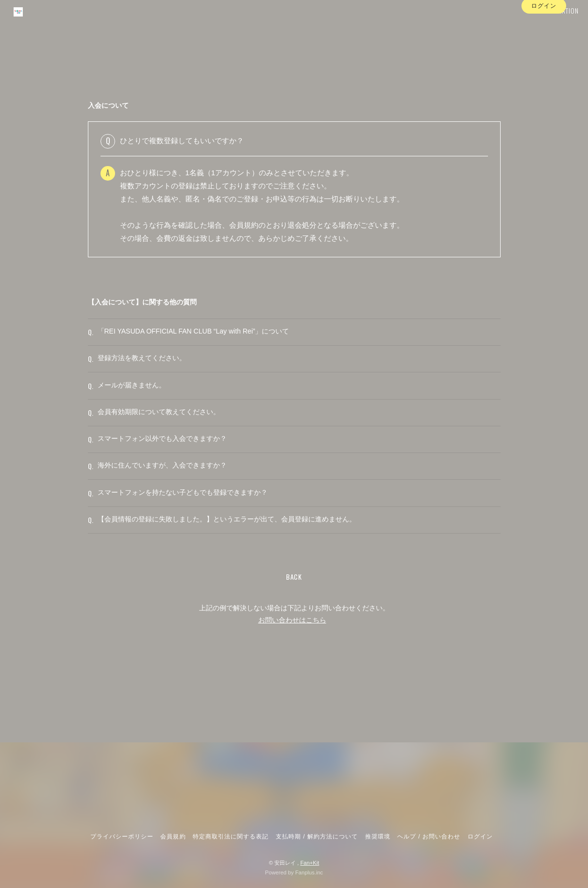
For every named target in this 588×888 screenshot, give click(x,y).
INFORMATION (545, 27)
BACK (294, 644)
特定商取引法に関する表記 (231, 837)
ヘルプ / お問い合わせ (429, 837)
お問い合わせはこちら (292, 687)
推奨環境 (378, 837)
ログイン (544, 45)
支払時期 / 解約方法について (317, 837)
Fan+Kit (310, 863)
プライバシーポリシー (122, 837)
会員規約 (173, 837)
